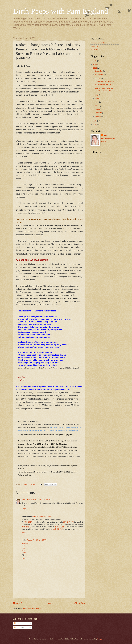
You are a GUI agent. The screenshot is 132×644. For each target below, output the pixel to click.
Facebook (94, 46)
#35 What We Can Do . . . (104, 85)
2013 (95, 64)
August (98, 78)
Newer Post (19, 603)
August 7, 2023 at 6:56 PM (37, 540)
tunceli (24, 553)
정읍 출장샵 (27, 527)
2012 (95, 68)
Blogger (100, 639)
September (99, 75)
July (97, 95)
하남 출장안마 (29, 522)
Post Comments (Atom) (32, 608)
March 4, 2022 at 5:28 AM (42, 516)
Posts (17, 623)
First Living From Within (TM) (105, 81)
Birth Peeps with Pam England (61, 11)
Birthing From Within (98, 43)
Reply (24, 509)
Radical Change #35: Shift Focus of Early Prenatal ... (105, 89)
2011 (95, 121)
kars (24, 548)
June (97, 98)
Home (50, 603)
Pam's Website (96, 49)
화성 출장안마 (68, 522)
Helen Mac (26, 500)
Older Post (80, 603)
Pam (106, 135)
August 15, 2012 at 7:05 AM (41, 500)
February (99, 113)
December (99, 71)
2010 (95, 124)
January (98, 116)
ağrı (23, 550)
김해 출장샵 (59, 527)
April (97, 106)
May (97, 102)
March (98, 109)
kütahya (25, 543)
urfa (23, 546)
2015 (95, 61)
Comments (19, 628)
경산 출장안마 (58, 529)
